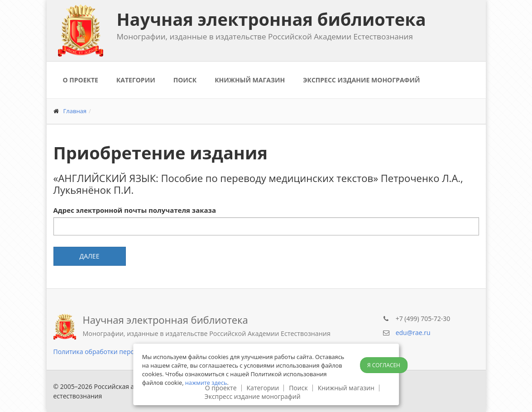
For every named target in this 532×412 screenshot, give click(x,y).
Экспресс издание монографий (361, 80)
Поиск (185, 80)
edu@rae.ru (413, 333)
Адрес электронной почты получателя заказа (135, 210)
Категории (136, 80)
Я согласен (384, 365)
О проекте (81, 80)
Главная (75, 111)
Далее (90, 256)
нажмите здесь (206, 383)
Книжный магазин (250, 80)
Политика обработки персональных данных (122, 352)
